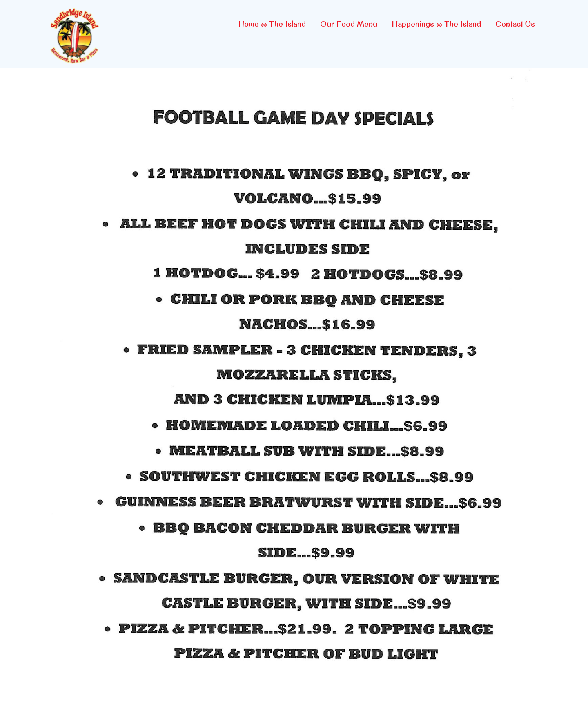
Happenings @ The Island (436, 24)
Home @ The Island (272, 24)
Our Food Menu (349, 24)
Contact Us (515, 24)
